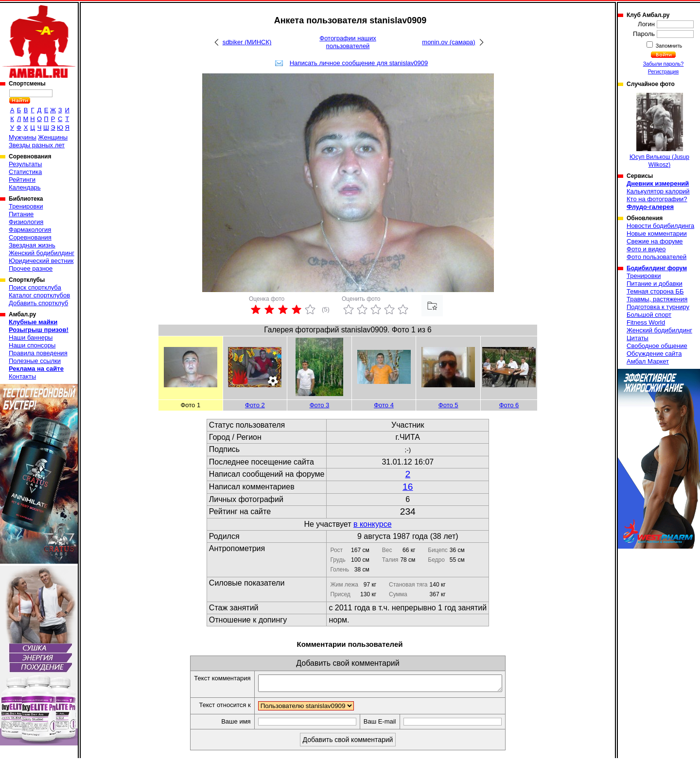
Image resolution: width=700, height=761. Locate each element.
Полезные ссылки (35, 361)
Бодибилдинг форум (657, 268)
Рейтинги (22, 180)
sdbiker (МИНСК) (247, 42)
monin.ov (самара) (448, 42)
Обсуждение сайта (654, 354)
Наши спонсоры (32, 345)
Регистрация (663, 71)
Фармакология (30, 230)
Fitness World (646, 322)
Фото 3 (320, 405)
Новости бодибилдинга (660, 226)
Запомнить (668, 46)
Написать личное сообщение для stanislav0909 (359, 63)
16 (408, 487)
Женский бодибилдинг (42, 253)
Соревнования (30, 237)
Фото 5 (448, 405)
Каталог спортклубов (39, 295)
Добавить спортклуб (38, 303)
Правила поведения (38, 353)
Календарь (25, 187)
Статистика (25, 172)
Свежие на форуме (655, 241)
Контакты (22, 376)
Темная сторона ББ (655, 291)
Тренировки (26, 206)
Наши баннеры (31, 337)
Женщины (53, 137)
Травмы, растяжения (657, 299)
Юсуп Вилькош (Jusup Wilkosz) (659, 130)
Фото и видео (646, 249)
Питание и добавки (655, 284)
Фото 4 (384, 405)
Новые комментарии (657, 233)
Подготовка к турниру (658, 307)
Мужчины (23, 137)
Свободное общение (657, 346)
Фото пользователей (656, 257)
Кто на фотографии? (657, 199)
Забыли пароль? (664, 64)
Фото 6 (509, 405)
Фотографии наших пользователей (348, 42)
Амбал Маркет (648, 361)
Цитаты (638, 338)
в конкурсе (373, 524)
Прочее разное (31, 268)
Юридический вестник (41, 261)
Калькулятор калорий (658, 191)
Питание (21, 214)
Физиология (26, 222)
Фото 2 (255, 405)
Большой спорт (649, 315)
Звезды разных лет (37, 145)
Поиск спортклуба (35, 287)
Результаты (25, 164)
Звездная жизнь (32, 245)
